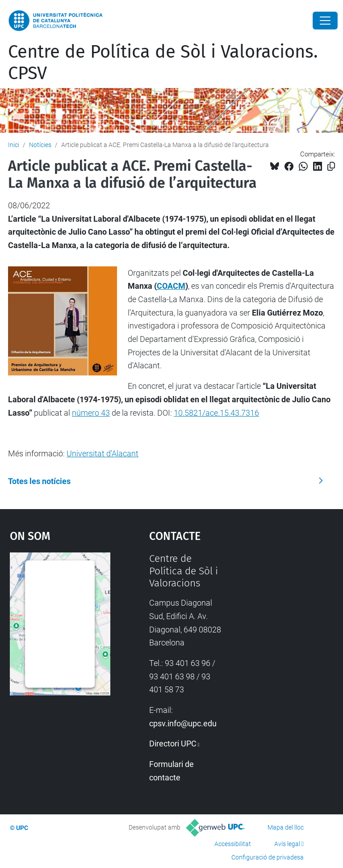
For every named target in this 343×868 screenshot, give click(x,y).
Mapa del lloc (286, 827)
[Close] (325, 21)
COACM (171, 286)
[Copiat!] (331, 166)
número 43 (91, 413)
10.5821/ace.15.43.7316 (216, 413)
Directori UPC (173, 744)
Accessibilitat (233, 844)
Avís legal (287, 844)
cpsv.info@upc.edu (183, 723)
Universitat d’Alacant (102, 453)
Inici (14, 145)
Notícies (40, 145)
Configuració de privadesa (268, 857)
